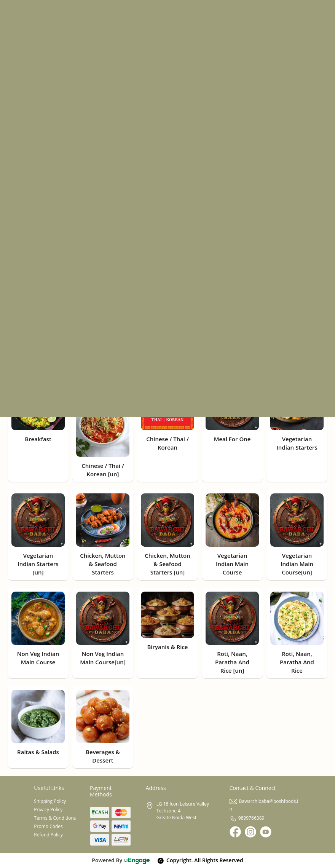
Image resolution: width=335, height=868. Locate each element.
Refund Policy (48, 835)
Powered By (121, 860)
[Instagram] (250, 832)
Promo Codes (48, 826)
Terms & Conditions (55, 818)
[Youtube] (266, 832)
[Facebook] (235, 832)
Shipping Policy (50, 801)
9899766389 (247, 818)
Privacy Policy (48, 810)
